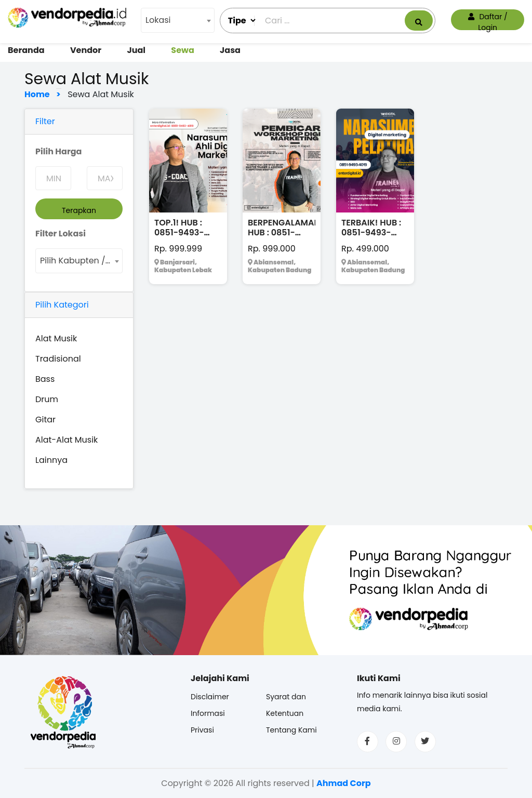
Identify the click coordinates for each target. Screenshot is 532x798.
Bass (45, 379)
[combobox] (178, 20)
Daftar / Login (488, 21)
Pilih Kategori (62, 305)
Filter (45, 121)
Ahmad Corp (344, 783)
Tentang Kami (291, 730)
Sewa (182, 50)
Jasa (230, 50)
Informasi (208, 713)
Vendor (86, 50)
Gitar (45, 420)
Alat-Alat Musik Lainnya (66, 450)
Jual (136, 50)
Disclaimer (210, 697)
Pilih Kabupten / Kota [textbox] (81, 261)
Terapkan (79, 210)
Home (40, 94)
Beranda (26, 50)
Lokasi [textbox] (158, 20)
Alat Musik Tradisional (58, 349)
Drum (47, 399)
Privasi (202, 730)
